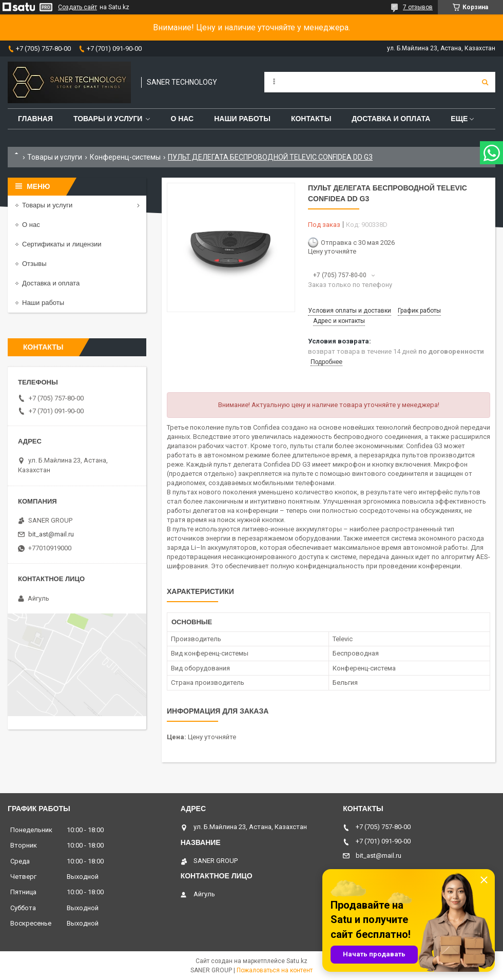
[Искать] (485, 82)
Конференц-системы (125, 157)
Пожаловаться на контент (275, 970)
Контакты (311, 119)
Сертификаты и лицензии (62, 244)
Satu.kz (297, 961)
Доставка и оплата (391, 119)
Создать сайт (78, 7)
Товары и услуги (108, 119)
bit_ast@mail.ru (51, 534)
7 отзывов (418, 7)
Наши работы (242, 119)
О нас (182, 119)
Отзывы (34, 264)
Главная (35, 119)
